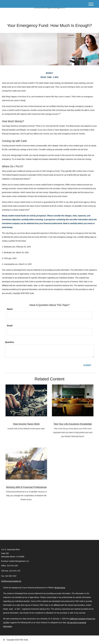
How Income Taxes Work (26, 424)
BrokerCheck (60, 588)
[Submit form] (87, 365)
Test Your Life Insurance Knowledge (73, 424)
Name (10, 309)
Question (9, 342)
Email (10, 326)
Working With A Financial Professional (26, 487)
